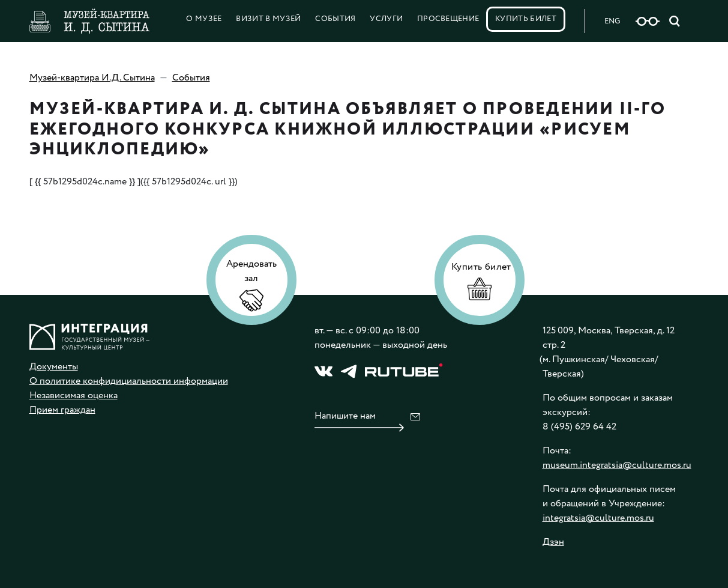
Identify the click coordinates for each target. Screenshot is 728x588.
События (335, 19)
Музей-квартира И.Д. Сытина (92, 78)
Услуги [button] (386, 19)
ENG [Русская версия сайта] (612, 21)
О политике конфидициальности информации (129, 381)
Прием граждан (62, 410)
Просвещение (448, 19)
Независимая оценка (74, 396)
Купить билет (526, 19)
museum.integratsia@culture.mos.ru (617, 465)
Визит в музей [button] (268, 19)
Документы (54, 367)
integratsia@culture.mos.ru (598, 518)
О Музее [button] (204, 19)
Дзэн (553, 542)
